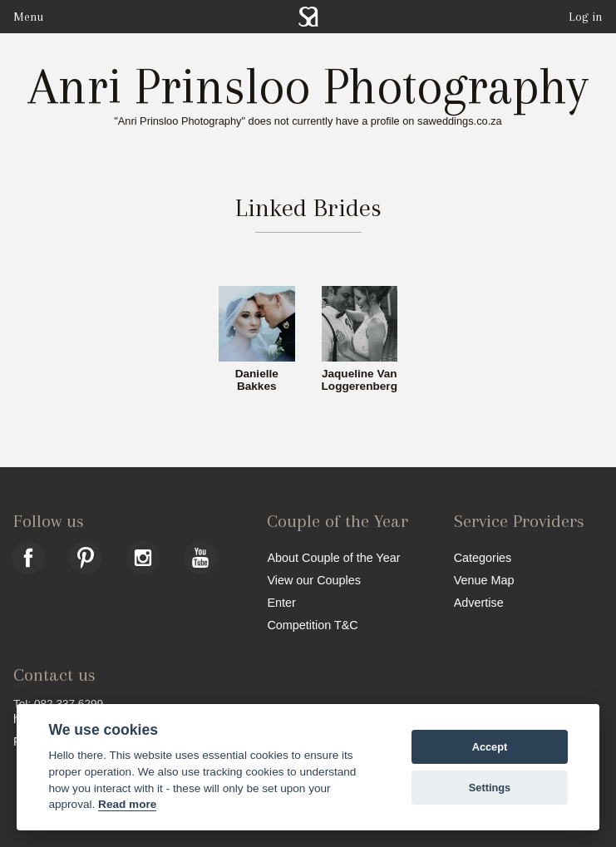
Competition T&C (312, 625)
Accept (490, 747)
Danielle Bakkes (257, 380)
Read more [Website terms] (127, 804)
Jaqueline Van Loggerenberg (360, 380)
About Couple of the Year (333, 557)
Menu (28, 17)
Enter (281, 602)
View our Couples (314, 580)
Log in (586, 17)
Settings (490, 788)
